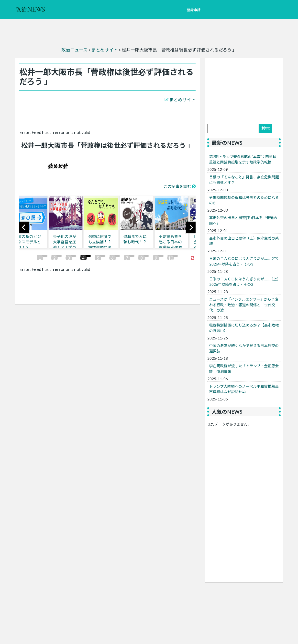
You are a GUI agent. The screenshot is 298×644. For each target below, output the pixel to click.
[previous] (24, 227)
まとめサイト (182, 100)
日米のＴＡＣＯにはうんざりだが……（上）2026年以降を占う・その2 (244, 282)
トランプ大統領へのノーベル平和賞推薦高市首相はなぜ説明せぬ (244, 389)
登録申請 (194, 10)
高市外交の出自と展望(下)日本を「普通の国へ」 (243, 220)
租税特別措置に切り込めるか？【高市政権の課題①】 (244, 328)
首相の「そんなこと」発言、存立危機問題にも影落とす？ (244, 180)
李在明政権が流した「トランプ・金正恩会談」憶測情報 (244, 369)
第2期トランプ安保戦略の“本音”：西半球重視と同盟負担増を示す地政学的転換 (243, 159)
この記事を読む (177, 186)
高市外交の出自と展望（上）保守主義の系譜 (244, 241)
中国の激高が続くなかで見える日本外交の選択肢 (244, 348)
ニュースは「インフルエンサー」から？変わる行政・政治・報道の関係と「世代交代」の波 (244, 305)
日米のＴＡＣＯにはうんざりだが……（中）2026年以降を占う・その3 (244, 261)
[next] (191, 227)
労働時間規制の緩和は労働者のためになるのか (244, 200)
